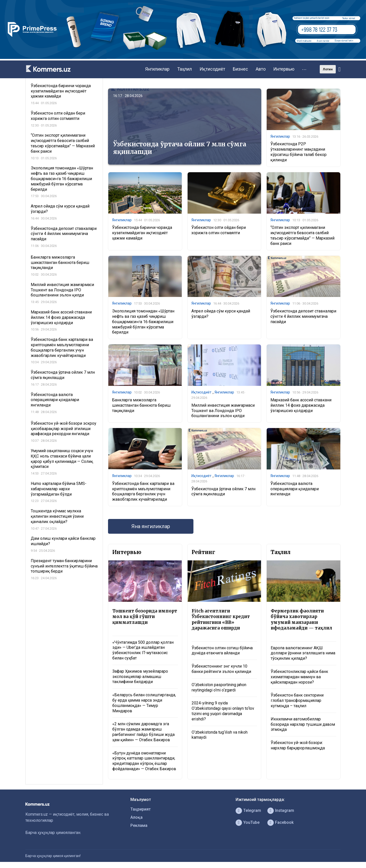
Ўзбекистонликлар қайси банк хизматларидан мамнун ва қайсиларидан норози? (299, 677)
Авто (261, 69)
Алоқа (136, 817)
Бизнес (240, 69)
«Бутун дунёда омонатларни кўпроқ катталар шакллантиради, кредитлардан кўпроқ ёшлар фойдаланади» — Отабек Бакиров (144, 761)
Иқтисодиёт (212, 69)
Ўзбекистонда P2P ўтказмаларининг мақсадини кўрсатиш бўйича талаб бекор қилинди (299, 152)
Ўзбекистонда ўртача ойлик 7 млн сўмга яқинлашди (180, 148)
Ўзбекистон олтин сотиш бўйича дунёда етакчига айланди (222, 651)
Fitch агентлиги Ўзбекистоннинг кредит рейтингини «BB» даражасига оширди (221, 619)
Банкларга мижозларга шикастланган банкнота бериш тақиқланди (141, 405)
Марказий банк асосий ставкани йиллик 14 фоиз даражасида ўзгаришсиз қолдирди (301, 405)
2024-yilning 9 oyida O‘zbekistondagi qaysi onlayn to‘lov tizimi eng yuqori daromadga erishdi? (223, 711)
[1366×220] (183, 58)
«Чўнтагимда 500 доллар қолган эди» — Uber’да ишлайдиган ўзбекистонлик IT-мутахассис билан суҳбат (143, 650)
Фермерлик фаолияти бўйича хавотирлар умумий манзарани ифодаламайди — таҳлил (301, 619)
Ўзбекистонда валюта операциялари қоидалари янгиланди (295, 489)
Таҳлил (185, 69)
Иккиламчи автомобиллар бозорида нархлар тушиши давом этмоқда (303, 724)
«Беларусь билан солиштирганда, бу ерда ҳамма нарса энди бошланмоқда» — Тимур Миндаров (144, 703)
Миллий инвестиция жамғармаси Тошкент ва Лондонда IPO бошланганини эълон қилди (223, 411)
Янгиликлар (157, 69)
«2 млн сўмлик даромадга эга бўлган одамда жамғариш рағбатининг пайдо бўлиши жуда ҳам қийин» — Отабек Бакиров (143, 732)
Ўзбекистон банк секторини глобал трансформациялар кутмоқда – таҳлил (297, 700)
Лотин (328, 69)
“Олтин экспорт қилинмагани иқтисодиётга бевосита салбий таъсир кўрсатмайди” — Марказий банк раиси (302, 235)
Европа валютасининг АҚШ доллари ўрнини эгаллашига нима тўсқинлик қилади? (303, 653)
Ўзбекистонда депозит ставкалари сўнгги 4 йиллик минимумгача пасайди (303, 316)
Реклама (139, 825)
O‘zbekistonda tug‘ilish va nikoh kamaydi (220, 735)
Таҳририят (141, 809)
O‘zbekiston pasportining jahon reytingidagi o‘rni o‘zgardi (219, 687)
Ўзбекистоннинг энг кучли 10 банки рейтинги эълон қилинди (221, 669)
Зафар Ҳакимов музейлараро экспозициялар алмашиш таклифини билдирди (140, 677)
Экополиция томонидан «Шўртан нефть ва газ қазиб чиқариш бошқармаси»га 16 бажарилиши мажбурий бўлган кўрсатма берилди (143, 322)
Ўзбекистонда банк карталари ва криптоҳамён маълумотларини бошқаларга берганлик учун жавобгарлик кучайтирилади (143, 491)
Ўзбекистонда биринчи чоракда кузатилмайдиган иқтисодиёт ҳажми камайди (142, 233)
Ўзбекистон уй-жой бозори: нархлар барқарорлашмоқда (298, 745)
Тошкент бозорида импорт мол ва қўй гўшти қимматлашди (145, 617)
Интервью (284, 69)
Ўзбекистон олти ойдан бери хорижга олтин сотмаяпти (219, 230)
